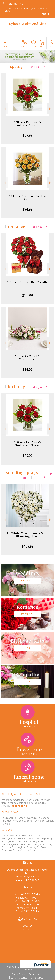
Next (50, 109)
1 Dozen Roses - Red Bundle (28, 282)
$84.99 (27, 369)
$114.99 (28, 295)
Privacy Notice (36, 974)
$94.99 (27, 209)
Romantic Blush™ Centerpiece (28, 358)
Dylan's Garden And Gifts (27, 24)
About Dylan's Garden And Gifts (21, 794)
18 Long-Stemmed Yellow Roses (28, 198)
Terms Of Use (19, 974)
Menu (5, 46)
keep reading (19, 806)
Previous (5, 109)
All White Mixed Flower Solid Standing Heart (27, 535)
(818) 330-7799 (16, 4)
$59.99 (28, 135)
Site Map (39, 978)
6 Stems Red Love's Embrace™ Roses (27, 124)
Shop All (36, 67)
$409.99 (28, 546)
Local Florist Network (21, 978)
